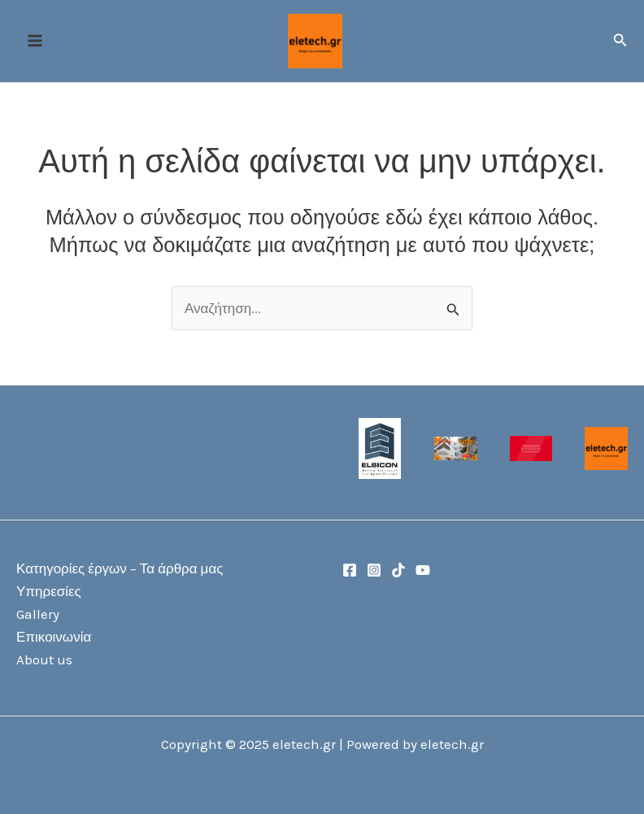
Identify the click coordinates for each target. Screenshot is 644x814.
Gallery (38, 614)
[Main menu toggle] (35, 41)
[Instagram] (374, 570)
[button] (620, 41)
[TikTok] (398, 570)
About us (44, 659)
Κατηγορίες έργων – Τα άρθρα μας (120, 568)
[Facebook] (350, 570)
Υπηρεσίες (49, 591)
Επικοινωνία (54, 637)
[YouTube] (423, 570)
